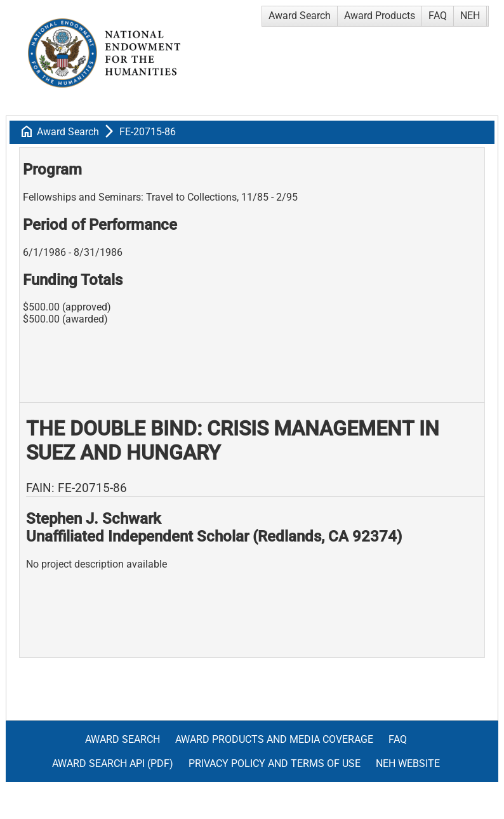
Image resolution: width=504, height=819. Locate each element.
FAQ (438, 16)
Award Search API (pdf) (113, 763)
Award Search (300, 16)
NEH (470, 16)
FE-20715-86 (148, 132)
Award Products (380, 16)
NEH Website (408, 763)
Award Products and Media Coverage (274, 739)
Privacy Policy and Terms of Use (275, 763)
